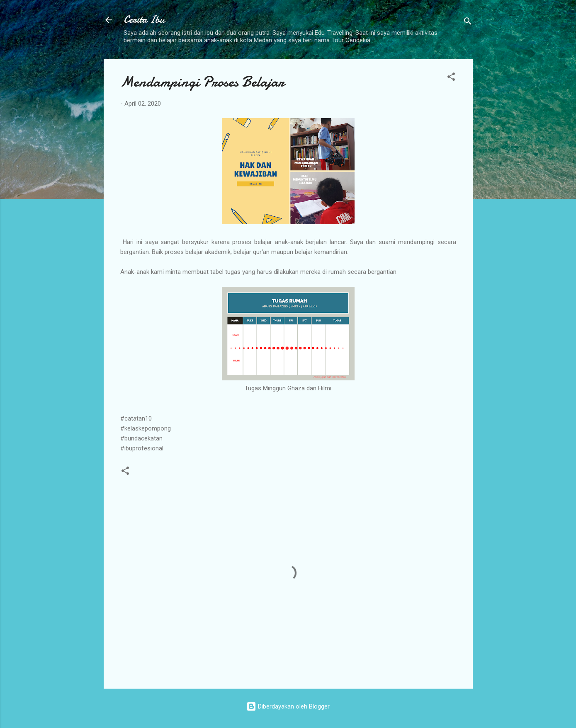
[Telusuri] (468, 23)
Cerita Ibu (144, 20)
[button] (451, 78)
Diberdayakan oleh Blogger (288, 706)
